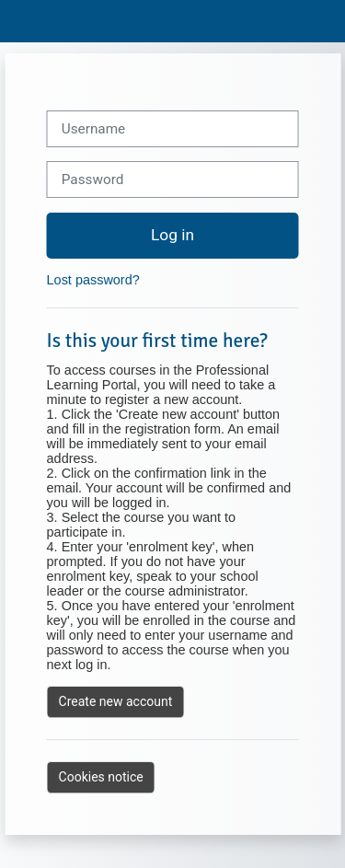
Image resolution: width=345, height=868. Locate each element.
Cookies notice (101, 777)
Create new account (116, 701)
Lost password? (93, 280)
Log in (172, 235)
